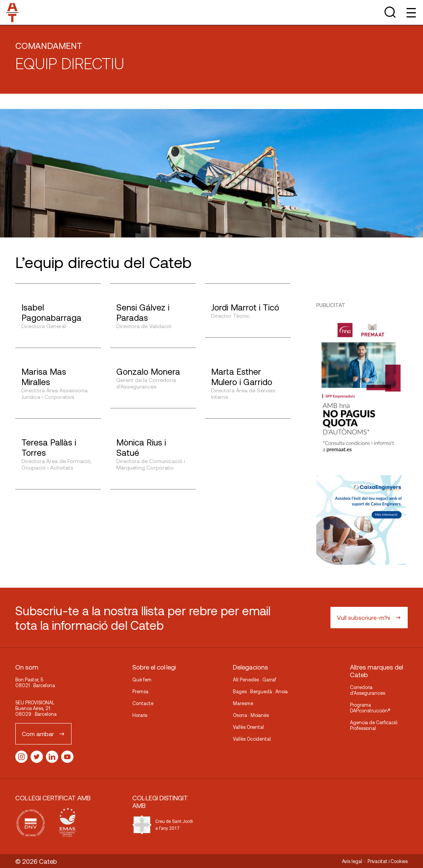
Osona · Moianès (251, 715)
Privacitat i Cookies (388, 861)
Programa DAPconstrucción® (370, 708)
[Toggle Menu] (411, 12)
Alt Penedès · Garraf (255, 679)
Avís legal (352, 861)
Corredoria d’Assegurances (368, 690)
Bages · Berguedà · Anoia (260, 691)
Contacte (143, 703)
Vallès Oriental (248, 727)
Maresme (243, 703)
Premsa (140, 691)
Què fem (142, 679)
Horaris (140, 715)
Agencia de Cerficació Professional (374, 725)
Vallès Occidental (252, 739)
